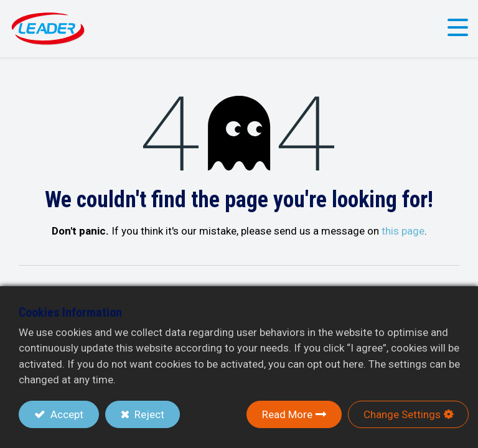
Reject (148, 414)
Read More (287, 414)
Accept (66, 414)
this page (403, 231)
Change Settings (402, 414)
